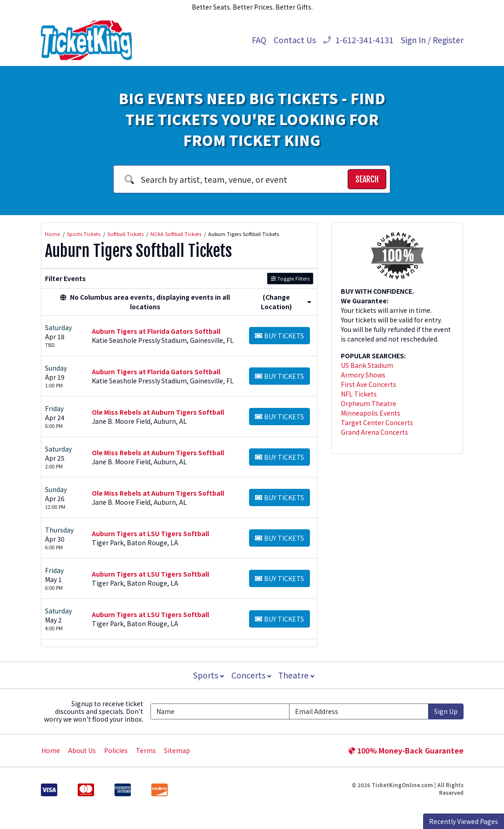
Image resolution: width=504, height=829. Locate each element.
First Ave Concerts (369, 384)
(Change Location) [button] (286, 302)
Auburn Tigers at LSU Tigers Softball (150, 533)
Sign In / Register (432, 40)
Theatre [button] (297, 675)
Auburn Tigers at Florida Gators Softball (156, 331)
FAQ (259, 40)
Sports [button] (208, 675)
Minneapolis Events (371, 413)
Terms (146, 750)
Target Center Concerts (377, 422)
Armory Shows (363, 375)
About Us (82, 750)
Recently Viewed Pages (464, 821)
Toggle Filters (290, 278)
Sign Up (446, 711)
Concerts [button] (251, 675)
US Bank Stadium (367, 365)
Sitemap (177, 750)
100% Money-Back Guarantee (406, 750)
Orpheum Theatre (369, 403)
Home (51, 750)
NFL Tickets (359, 394)
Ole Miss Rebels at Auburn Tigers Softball (158, 412)
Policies (116, 750)
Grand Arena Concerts (374, 432)
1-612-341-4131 (358, 40)
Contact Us (295, 40)
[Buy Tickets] (280, 336)
